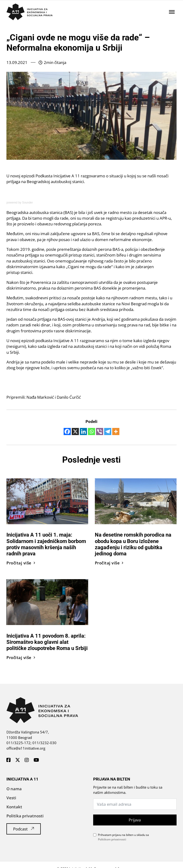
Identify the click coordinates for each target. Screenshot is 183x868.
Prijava (135, 820)
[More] (116, 432)
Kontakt (14, 807)
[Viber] (100, 432)
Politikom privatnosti (112, 839)
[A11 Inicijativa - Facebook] (9, 760)
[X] (75, 432)
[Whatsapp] (91, 432)
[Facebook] (67, 432)
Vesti (11, 798)
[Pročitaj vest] (47, 501)
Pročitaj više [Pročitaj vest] (21, 563)
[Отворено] (172, 12)
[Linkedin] (83, 432)
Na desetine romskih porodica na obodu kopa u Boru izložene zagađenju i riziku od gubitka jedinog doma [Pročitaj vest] (133, 544)
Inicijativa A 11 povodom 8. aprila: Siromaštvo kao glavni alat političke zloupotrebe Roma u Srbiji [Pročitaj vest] (47, 642)
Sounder (28, 203)
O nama (14, 789)
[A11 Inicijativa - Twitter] (18, 760)
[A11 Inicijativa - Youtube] (36, 760)
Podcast (24, 829)
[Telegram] (108, 432)
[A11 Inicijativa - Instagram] (27, 760)
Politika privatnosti (25, 816)
